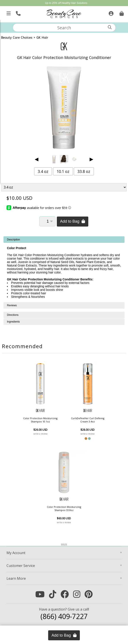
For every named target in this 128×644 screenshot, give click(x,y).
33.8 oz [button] (84, 171)
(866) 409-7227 (64, 616)
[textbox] (64, 28)
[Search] (110, 27)
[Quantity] (47, 221)
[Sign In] (111, 13)
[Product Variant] (64, 187)
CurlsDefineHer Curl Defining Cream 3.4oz (88, 420)
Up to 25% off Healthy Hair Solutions (66, 3)
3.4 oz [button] (43, 171)
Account (16, 553)
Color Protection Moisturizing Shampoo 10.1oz (40, 420)
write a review (40, 434)
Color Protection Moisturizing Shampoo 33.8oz (64, 508)
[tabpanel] (64, 269)
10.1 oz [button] (63, 171)
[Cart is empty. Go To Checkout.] (121, 13)
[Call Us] (18, 13)
